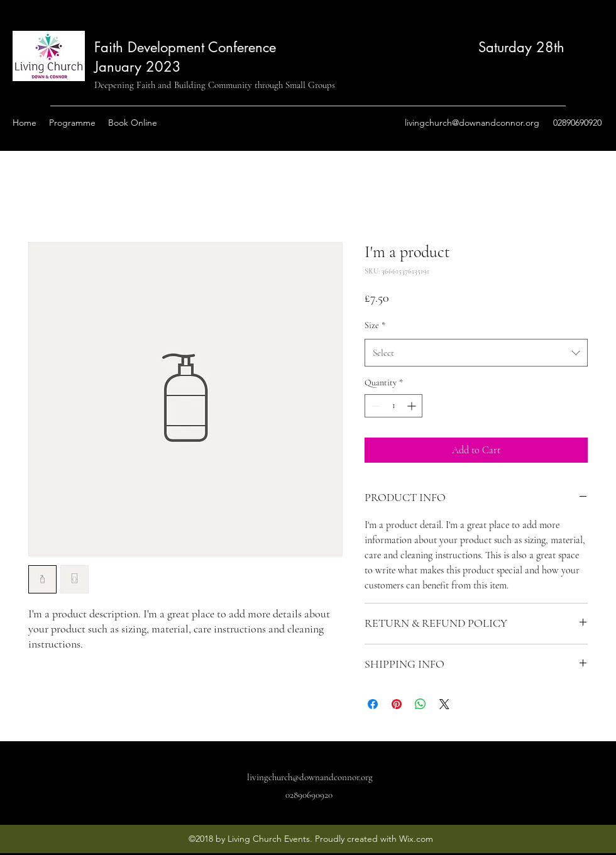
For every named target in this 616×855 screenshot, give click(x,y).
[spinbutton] (393, 406)
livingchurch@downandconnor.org (472, 123)
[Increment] (413, 406)
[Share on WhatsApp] (421, 704)
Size (375, 325)
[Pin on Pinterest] (397, 704)
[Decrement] (374, 406)
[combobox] (476, 353)
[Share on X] (444, 704)
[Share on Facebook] (373, 704)
